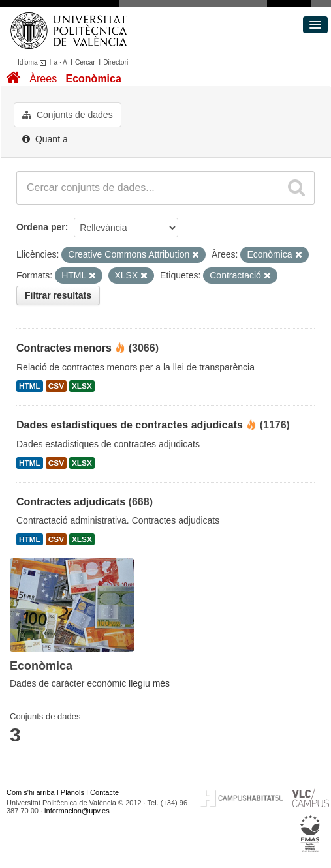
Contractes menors (64, 348)
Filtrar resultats (58, 295)
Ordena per (41, 227)
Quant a (45, 139)
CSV (56, 386)
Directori (116, 62)
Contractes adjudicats (71, 502)
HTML (30, 386)
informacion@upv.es (77, 811)
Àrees (43, 79)
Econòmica (93, 79)
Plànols (72, 792)
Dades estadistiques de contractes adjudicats (130, 425)
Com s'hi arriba (31, 792)
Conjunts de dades (68, 115)
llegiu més (149, 683)
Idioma (34, 62)
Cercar (85, 62)
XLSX (82, 386)
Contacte (104, 792)
